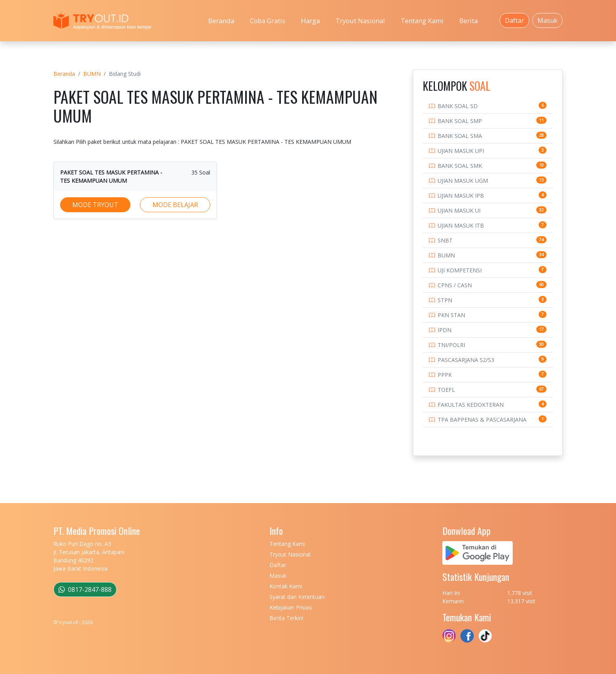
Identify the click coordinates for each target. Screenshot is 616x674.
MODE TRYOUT (95, 205)
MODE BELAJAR (175, 205)
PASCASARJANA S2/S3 (466, 360)
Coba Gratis (268, 21)
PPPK (445, 375)
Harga (310, 21)
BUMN (92, 74)
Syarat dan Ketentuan (297, 597)
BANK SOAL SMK (460, 166)
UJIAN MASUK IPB (461, 196)
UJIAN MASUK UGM (463, 181)
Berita (468, 21)
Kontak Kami (286, 586)
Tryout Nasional (360, 21)
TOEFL (446, 390)
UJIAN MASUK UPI (461, 151)
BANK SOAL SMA (460, 136)
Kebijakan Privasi (291, 607)
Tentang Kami (422, 21)
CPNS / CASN (455, 285)
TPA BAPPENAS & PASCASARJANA (482, 420)
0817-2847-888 (85, 590)
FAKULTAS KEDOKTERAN (471, 405)
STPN (445, 300)
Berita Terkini (286, 618)
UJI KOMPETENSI (460, 270)
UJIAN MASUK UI (459, 210)
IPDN (445, 330)
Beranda (221, 21)
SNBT (445, 240)
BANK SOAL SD (458, 106)
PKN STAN (451, 315)
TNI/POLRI (451, 345)
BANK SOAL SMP (460, 121)
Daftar (514, 20)
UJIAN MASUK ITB (461, 225)
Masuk (547, 20)
